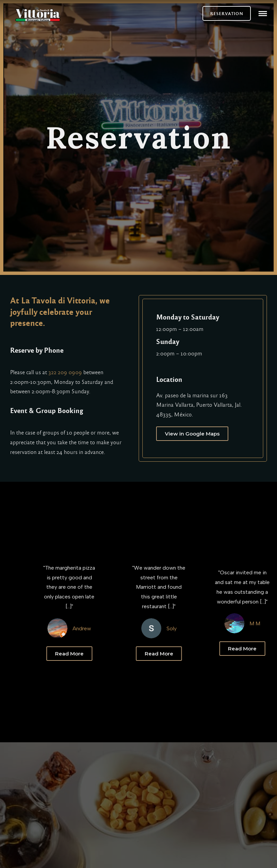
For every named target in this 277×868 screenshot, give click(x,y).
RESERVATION (227, 14)
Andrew (94, 628)
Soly (181, 628)
